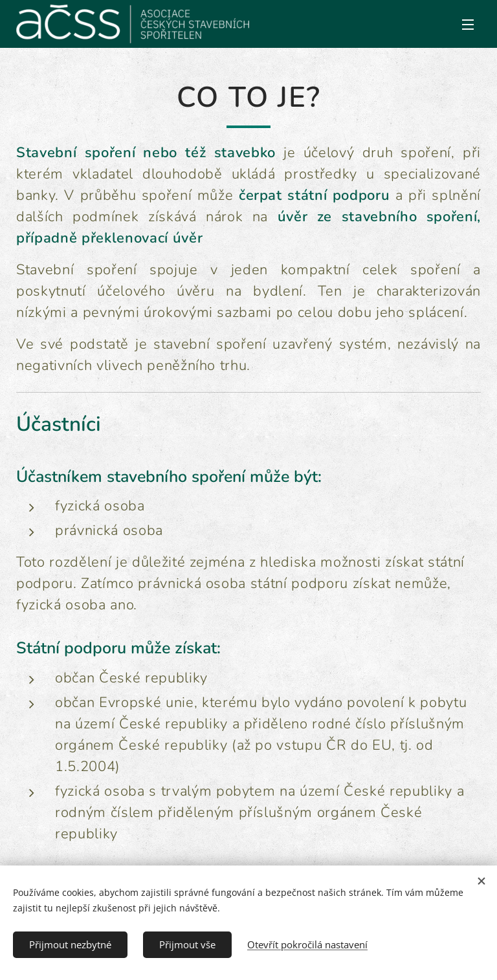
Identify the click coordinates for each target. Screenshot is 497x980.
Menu (468, 25)
